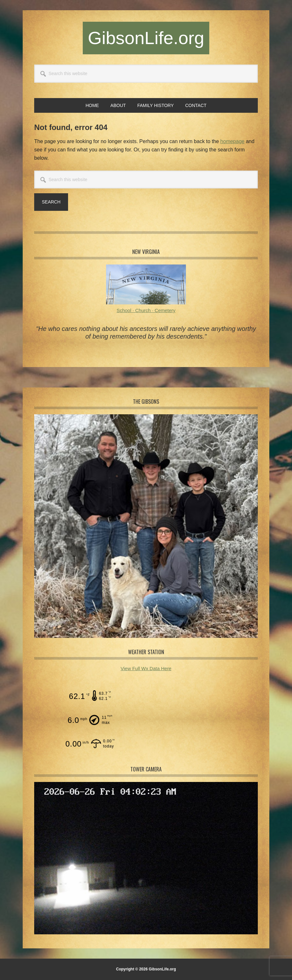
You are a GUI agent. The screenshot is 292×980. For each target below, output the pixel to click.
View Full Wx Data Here (146, 668)
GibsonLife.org (146, 38)
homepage (233, 141)
